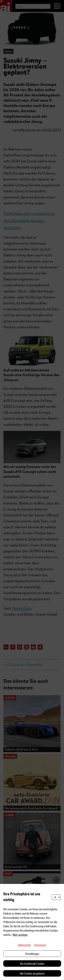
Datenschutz (24, 945)
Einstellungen (32, 954)
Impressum (40, 945)
